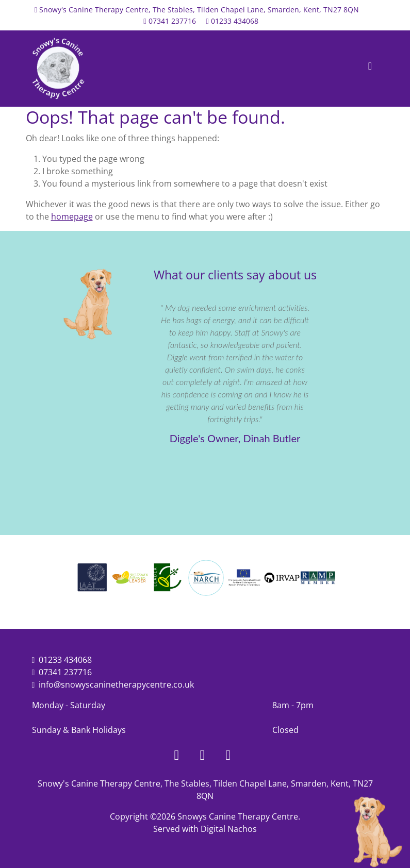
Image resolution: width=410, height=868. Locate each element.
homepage (72, 216)
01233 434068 (235, 21)
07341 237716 (172, 21)
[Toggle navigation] (370, 69)
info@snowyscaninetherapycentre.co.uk (116, 685)
